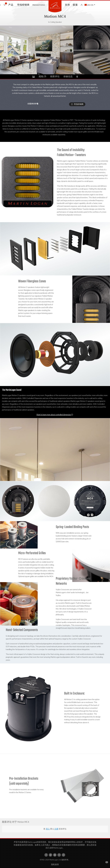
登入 (48, 829)
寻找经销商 (23, 5)
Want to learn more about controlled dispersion (55, 415)
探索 (75, 5)
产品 (11, 5)
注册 (56, 829)
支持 (67, 5)
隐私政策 (55, 865)
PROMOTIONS (39, 5)
